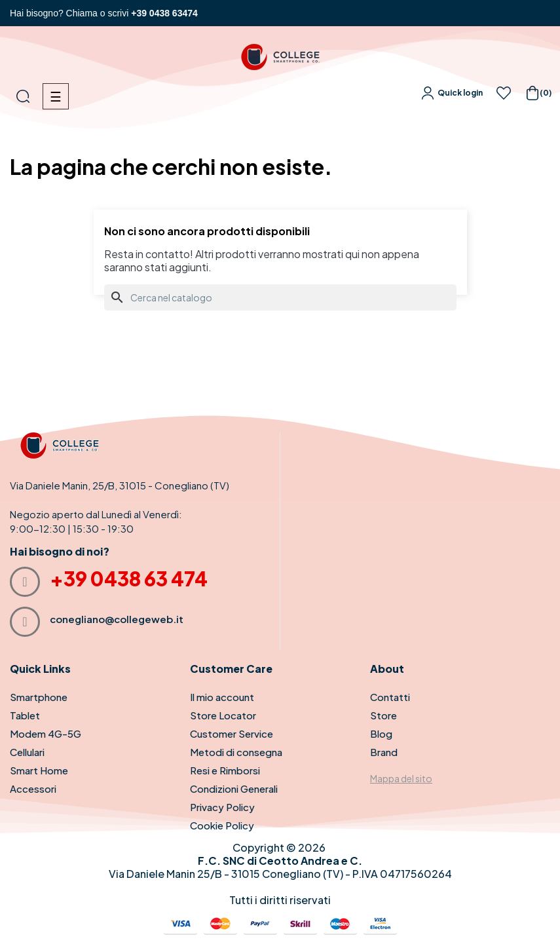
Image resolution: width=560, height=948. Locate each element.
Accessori (33, 788)
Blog (381, 733)
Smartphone (39, 697)
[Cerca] (280, 297)
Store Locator (223, 715)
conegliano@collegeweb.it (117, 619)
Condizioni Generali (234, 788)
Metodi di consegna (236, 752)
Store (383, 715)
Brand (384, 752)
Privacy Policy (222, 807)
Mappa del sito (401, 778)
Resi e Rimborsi (225, 770)
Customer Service (232, 733)
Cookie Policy (222, 825)
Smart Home (39, 770)
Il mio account (222, 697)
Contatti (390, 697)
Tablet (25, 715)
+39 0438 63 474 (129, 578)
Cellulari (27, 752)
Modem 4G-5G (46, 733)
